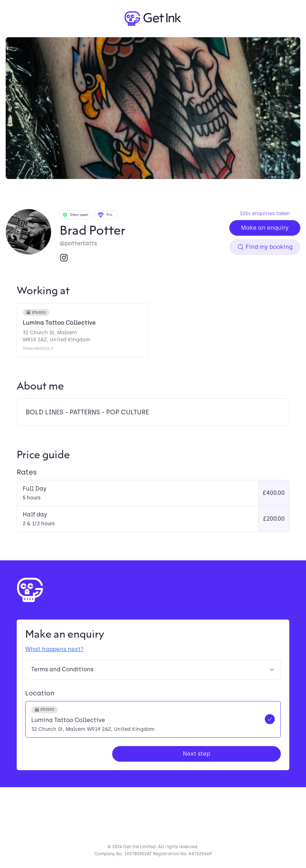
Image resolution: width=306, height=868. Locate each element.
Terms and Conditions (153, 669)
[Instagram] (64, 258)
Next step (196, 754)
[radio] (153, 719)
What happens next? (54, 649)
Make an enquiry (265, 228)
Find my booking (265, 247)
